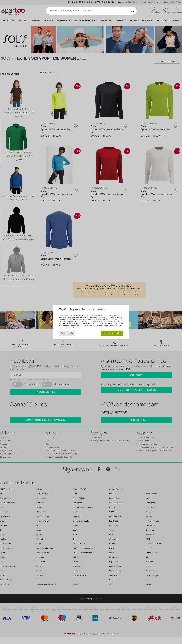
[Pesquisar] (132, 11)
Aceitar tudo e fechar (112, 333)
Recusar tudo (67, 333)
